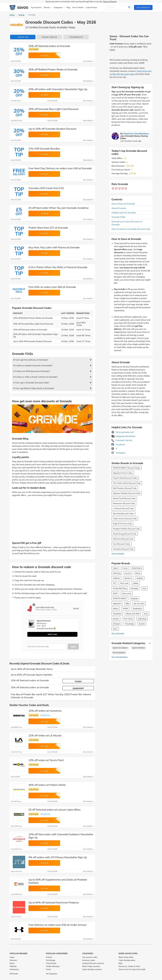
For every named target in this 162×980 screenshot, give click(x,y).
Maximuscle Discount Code (124, 503)
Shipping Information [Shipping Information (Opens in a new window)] (123, 436)
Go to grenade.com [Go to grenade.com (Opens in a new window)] (123, 432)
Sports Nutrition (139, 648)
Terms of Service (110, 2)
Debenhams (137, 568)
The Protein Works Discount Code (127, 483)
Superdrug (142, 619)
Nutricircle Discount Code (123, 539)
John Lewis (127, 593)
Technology (50, 960)
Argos (115, 568)
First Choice (128, 619)
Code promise (34, 49)
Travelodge (130, 624)
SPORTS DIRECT (120, 598)
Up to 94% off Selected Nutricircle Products (54, 902)
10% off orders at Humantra (45, 711)
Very (144, 588)
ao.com (128, 573)
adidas (136, 583)
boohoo (116, 619)
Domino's (128, 578)
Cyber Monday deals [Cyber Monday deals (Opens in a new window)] (127, 960)
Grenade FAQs (118, 217)
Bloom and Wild (133, 614)
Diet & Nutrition (119, 653)
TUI (114, 583)
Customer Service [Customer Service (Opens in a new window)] (122, 440)
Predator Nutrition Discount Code (126, 529)
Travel (48, 969)
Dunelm (142, 624)
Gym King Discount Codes (123, 514)
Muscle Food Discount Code (124, 498)
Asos (146, 614)
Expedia (135, 598)
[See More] (149, 643)
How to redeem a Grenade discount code (131, 229)
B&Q (127, 604)
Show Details (89, 61)
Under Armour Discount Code (125, 519)
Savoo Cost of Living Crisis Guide (132, 969)
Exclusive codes (89, 960)
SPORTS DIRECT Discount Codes (126, 468)
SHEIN (125, 609)
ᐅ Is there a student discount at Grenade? (33, 365)
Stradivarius (137, 609)
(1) (49, 37)
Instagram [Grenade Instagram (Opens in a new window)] (119, 453)
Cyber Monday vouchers (92, 969)
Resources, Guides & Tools (129, 966)
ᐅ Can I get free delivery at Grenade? (31, 360)
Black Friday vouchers (91, 966)
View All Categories (120, 657)
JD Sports (117, 624)
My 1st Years (139, 604)
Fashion (49, 957)
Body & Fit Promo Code (122, 524)
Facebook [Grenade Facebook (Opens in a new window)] (118, 444)
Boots (138, 573)
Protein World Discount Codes (125, 478)
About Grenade (119, 208)
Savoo (12, 15)
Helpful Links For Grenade (124, 213)
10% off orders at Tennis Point (46, 760)
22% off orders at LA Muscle (45, 735)
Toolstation (117, 614)
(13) (23, 37)
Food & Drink (51, 963)
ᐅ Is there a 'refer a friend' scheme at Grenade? (35, 377)
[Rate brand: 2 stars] (116, 188)
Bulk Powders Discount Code (125, 488)
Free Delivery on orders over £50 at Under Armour (58, 925)
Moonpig (134, 588)
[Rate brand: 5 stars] (126, 188)
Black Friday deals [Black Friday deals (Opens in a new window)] (126, 957)
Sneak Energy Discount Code (125, 534)
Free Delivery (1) (76, 37)
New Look (124, 583)
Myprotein (117, 604)
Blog (120, 963)
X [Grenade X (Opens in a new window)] (114, 448)
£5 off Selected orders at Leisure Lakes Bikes (54, 810)
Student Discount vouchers (93, 963)
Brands (22, 15)
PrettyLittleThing (120, 588)
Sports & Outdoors (120, 648)
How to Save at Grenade (123, 204)
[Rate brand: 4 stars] (123, 188)
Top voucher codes (90, 957)
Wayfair (140, 578)
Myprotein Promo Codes (123, 473)
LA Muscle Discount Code (123, 508)
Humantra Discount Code (123, 549)
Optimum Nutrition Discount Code (127, 493)
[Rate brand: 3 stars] (119, 188)
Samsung (117, 573)
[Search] (119, 7)
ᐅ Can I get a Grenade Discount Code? (31, 383)
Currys (125, 568)
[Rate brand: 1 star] (113, 188)
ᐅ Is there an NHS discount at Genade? (32, 371)
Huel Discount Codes (121, 544)
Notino (116, 609)
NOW (115, 593)
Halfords (116, 578)
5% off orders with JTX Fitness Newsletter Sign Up (58, 857)
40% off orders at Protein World (47, 785)
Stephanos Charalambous (136, 133)
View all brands (118, 553)
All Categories (52, 974)
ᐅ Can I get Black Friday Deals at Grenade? (34, 388)
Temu (115, 629)
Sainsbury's (14, 969)
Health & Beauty (53, 966)
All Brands (14, 974)
